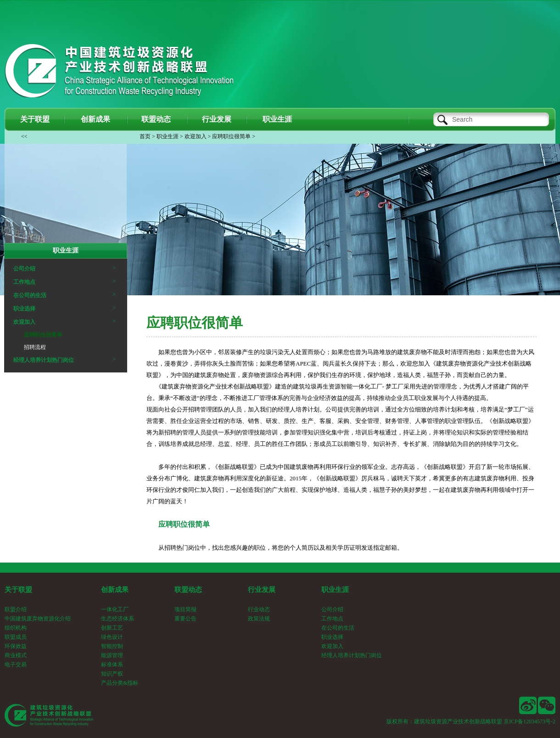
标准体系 (112, 665)
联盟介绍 (16, 609)
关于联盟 (18, 590)
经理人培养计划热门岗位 (44, 360)
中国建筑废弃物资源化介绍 (38, 619)
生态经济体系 (118, 619)
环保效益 (16, 646)
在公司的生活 (30, 295)
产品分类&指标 (120, 683)
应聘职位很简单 (231, 136)
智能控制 (112, 646)
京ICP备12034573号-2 (529, 721)
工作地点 (24, 282)
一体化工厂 (115, 609)
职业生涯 (168, 136)
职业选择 (24, 309)
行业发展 (262, 590)
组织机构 (16, 628)
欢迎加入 (196, 136)
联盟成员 (16, 637)
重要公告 (185, 619)
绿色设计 (112, 637)
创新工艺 (112, 628)
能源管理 (112, 655)
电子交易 (16, 665)
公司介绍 (24, 269)
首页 (145, 136)
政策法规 (259, 619)
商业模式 (16, 655)
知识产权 (112, 674)
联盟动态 (188, 590)
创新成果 (115, 590)
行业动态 (259, 609)
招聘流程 (35, 347)
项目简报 (185, 609)
